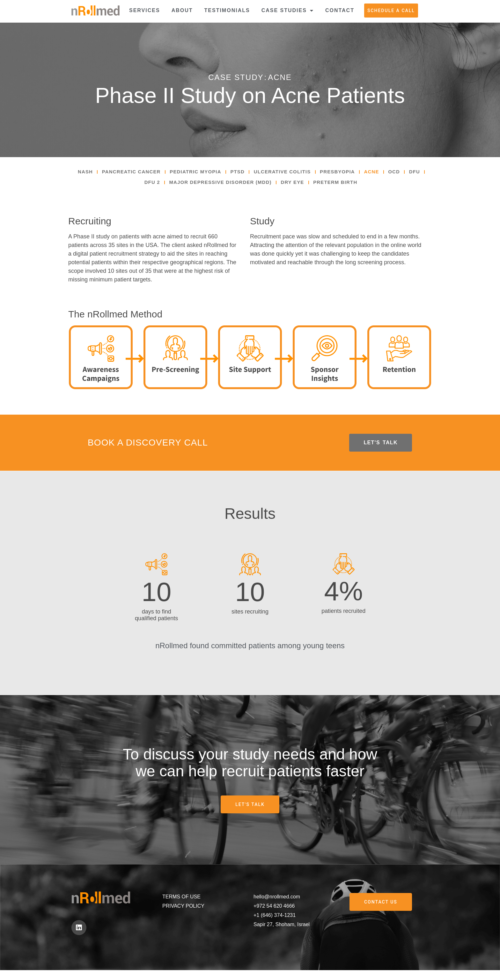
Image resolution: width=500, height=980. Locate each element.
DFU (132, 186)
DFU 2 (156, 186)
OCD (416, 173)
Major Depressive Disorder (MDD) (229, 186)
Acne (391, 173)
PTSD (247, 173)
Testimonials (227, 10)
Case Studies (288, 11)
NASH (84, 173)
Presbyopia (354, 173)
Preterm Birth (352, 186)
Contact (340, 10)
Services (145, 10)
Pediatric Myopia (202, 173)
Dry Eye (306, 186)
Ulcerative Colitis (295, 173)
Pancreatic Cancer (133, 173)
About (182, 10)
